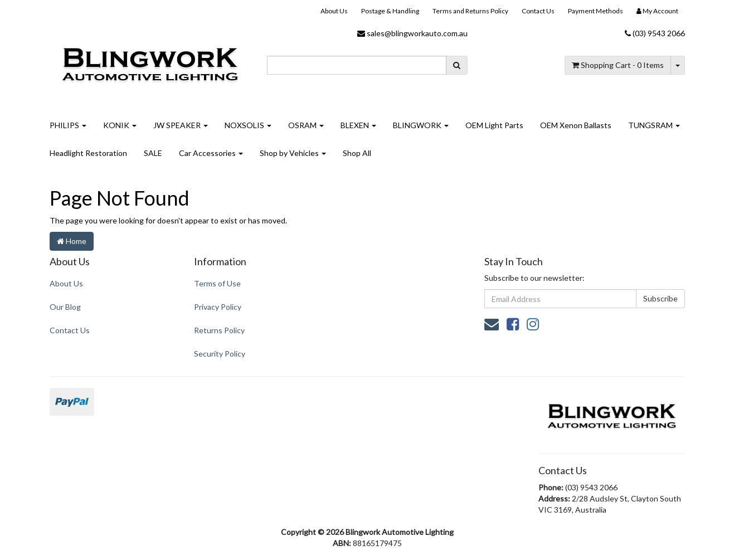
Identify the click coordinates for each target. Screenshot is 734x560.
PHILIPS (68, 125)
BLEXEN (358, 125)
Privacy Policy (218, 307)
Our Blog (65, 307)
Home (72, 241)
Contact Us (538, 11)
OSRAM (306, 125)
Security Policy (220, 354)
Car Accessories (211, 153)
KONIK (120, 125)
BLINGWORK (421, 125)
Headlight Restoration (88, 153)
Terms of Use (217, 283)
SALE (153, 153)
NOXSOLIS (248, 125)
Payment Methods (596, 11)
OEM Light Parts (494, 125)
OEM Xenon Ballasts (576, 125)
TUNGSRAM (654, 125)
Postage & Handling (390, 11)
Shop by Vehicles (293, 153)
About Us (334, 11)
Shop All (357, 153)
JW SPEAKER (181, 125)
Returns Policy (219, 330)
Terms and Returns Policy (470, 11)
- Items (618, 65)
